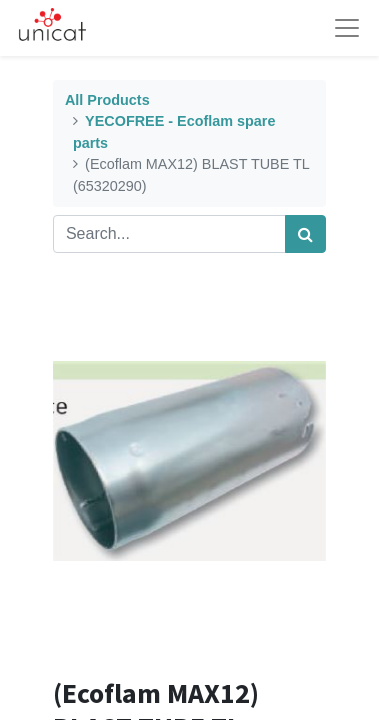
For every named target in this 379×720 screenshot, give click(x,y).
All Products (107, 100)
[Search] (305, 234)
